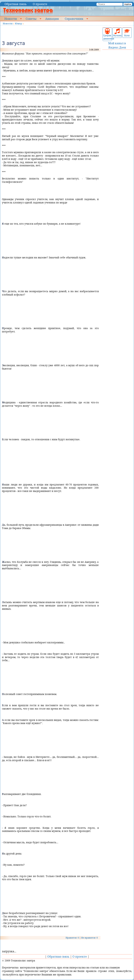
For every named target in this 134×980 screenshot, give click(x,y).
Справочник (74, 19)
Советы (31, 19)
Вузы (127, 33)
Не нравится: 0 (89, 938)
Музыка (117, 33)
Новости (11, 19)
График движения (107, 34)
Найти (128, 4)
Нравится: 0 (72, 938)
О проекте (40, 4)
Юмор (18, 23)
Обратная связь (16, 4)
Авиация (52, 19)
